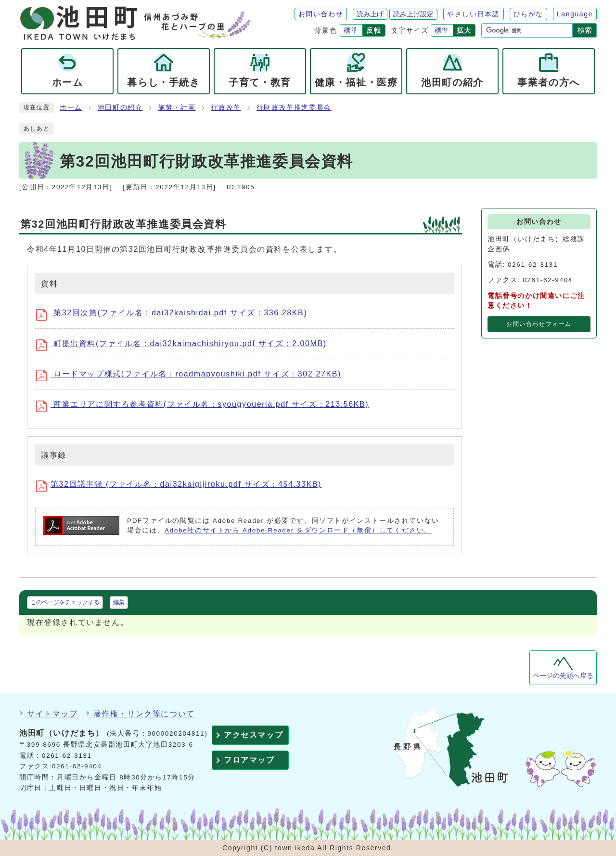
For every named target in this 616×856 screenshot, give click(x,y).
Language (575, 14)
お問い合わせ (321, 14)
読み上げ (370, 14)
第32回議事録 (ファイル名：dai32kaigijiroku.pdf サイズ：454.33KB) (182, 486)
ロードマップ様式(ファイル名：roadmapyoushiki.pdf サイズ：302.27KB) (192, 376)
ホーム (71, 108)
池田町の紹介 (120, 108)
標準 (351, 30)
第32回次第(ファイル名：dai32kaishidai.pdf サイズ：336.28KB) (175, 314)
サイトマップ (52, 714)
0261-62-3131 (67, 756)
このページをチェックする (65, 602)
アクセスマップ (253, 735)
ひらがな (528, 14)
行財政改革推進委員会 (294, 108)
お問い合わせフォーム (539, 324)
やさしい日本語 (473, 14)
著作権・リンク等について (144, 714)
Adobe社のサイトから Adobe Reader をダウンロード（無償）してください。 (298, 530)
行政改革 (226, 108)
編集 (119, 602)
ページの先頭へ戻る (563, 676)
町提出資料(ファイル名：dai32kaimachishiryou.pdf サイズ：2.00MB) (185, 345)
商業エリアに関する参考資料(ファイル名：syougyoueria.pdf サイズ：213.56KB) (206, 406)
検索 (585, 30)
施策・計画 (177, 108)
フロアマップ (249, 760)
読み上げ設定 (413, 14)
